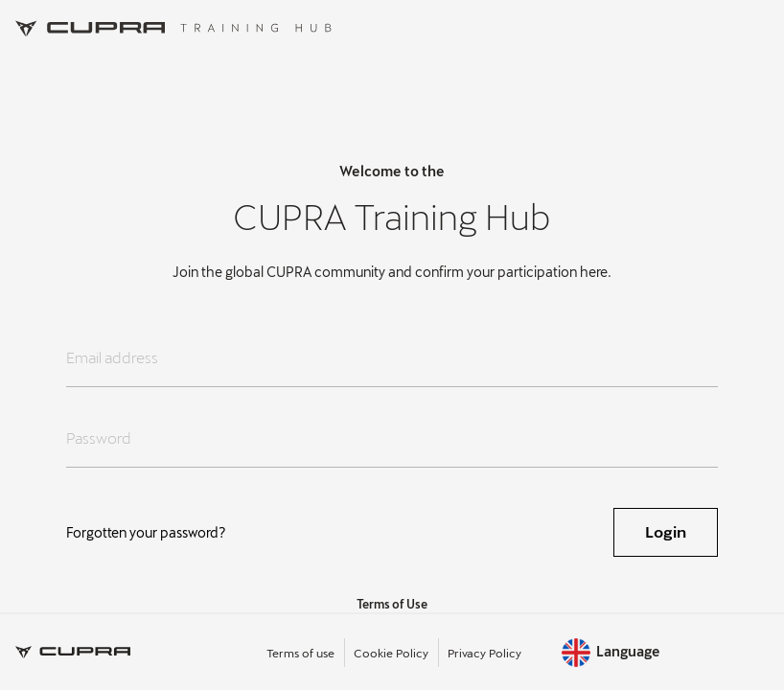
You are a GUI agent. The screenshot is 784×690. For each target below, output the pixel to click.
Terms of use (300, 653)
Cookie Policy (391, 653)
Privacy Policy (484, 653)
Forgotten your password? (146, 532)
